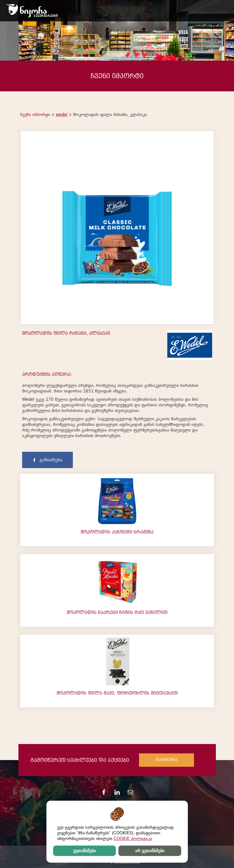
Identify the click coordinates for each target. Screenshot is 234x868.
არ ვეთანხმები (150, 851)
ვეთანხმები (84, 851)
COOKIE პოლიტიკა (133, 839)
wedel (62, 115)
